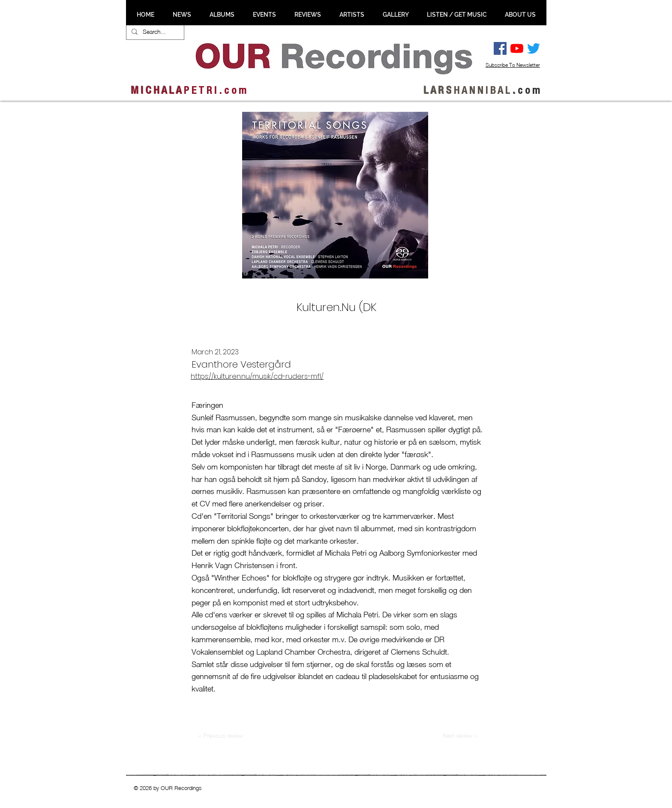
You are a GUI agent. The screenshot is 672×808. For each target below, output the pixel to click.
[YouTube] (517, 48)
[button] (182, 15)
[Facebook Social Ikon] (500, 48)
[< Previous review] (220, 736)
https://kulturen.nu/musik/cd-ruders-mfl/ (257, 376)
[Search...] (154, 32)
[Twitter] (534, 48)
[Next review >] (460, 736)
